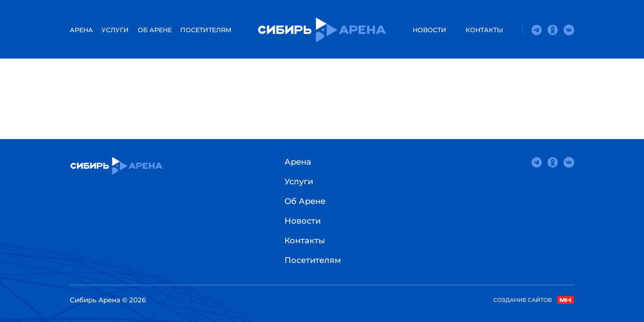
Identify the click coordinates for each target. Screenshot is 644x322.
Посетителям (206, 30)
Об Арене (155, 30)
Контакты (484, 30)
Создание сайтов (534, 300)
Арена (298, 162)
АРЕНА (81, 30)
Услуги (115, 30)
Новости (430, 30)
